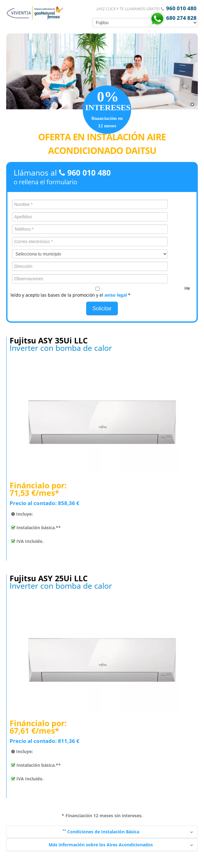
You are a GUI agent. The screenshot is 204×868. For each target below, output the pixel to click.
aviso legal (116, 295)
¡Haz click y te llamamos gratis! (129, 9)
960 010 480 (181, 8)
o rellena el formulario (45, 182)
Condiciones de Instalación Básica (128, 831)
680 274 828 (181, 18)
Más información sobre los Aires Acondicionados (121, 845)
